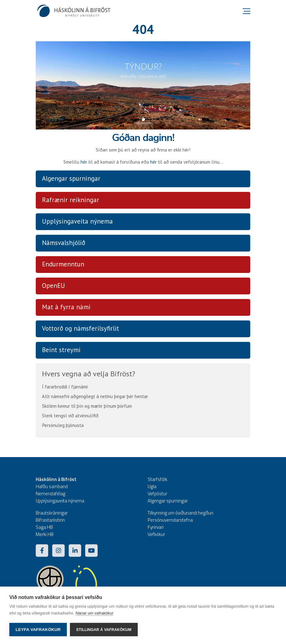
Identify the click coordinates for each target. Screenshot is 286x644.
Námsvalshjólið (64, 243)
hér (84, 162)
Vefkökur (156, 534)
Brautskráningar (52, 513)
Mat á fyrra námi (66, 307)
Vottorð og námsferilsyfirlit (81, 328)
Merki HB (45, 534)
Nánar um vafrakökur (94, 613)
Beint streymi (61, 350)
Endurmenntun (63, 264)
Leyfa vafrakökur (38, 630)
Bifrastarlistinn (50, 520)
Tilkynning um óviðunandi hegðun (180, 513)
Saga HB (44, 527)
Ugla (152, 486)
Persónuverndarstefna (170, 520)
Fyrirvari (156, 527)
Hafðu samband (52, 486)
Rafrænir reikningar (71, 200)
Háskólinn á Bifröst (56, 479)
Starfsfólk (157, 479)
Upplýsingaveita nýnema (77, 221)
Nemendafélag (51, 494)
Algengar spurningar (71, 178)
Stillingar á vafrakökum (104, 630)
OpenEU (53, 286)
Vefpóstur (157, 494)
